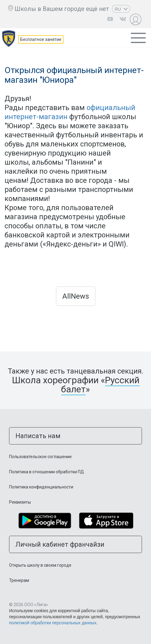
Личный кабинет (136, 19)
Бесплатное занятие (41, 39)
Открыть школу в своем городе (40, 565)
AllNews (76, 296)
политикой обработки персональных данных (53, 623)
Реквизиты (20, 502)
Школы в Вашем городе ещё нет (62, 9)
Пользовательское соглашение (40, 457)
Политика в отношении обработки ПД (47, 472)
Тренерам (19, 580)
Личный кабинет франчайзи (60, 544)
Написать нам (38, 436)
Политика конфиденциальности (41, 487)
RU (121, 9)
